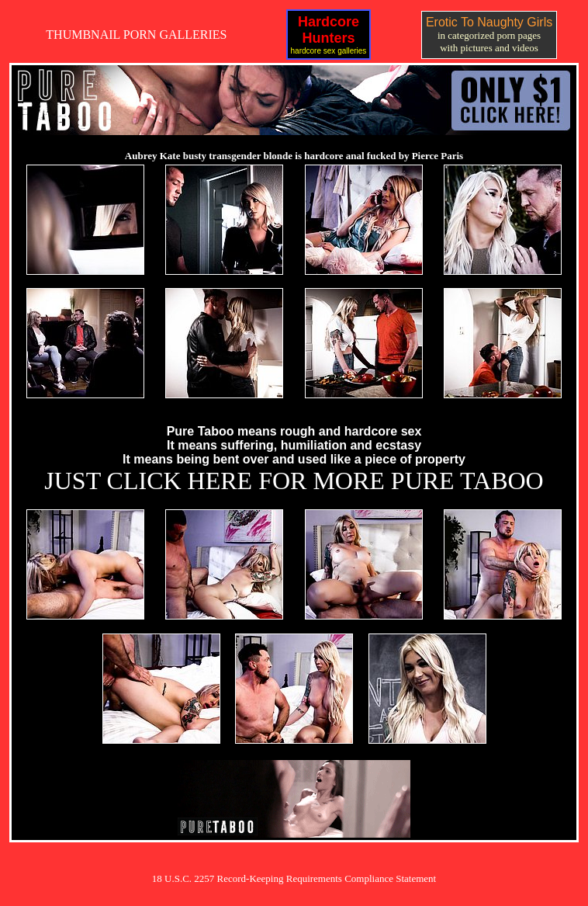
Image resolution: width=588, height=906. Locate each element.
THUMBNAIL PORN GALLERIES (136, 35)
